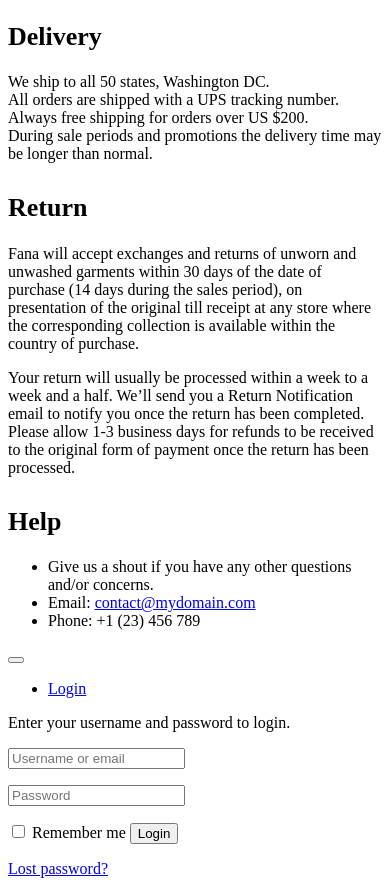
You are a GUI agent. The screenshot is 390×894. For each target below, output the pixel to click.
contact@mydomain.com (175, 602)
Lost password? (58, 868)
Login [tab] (67, 688)
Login (154, 833)
